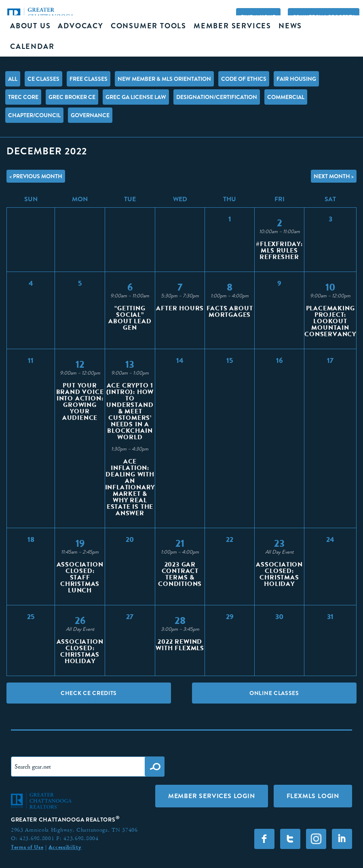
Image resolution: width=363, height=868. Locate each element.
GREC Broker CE (72, 97)
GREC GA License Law (136, 97)
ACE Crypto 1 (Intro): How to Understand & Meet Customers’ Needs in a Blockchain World (130, 411)
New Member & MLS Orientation (164, 79)
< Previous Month (36, 176)
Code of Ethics (244, 79)
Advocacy (80, 26)
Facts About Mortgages (230, 311)
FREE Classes (89, 79)
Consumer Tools (149, 26)
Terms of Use (27, 847)
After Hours (180, 308)
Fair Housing (296, 79)
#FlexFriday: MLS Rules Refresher (279, 250)
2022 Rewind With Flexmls (180, 645)
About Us (30, 26)
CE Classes (43, 79)
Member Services (232, 26)
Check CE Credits (89, 693)
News (290, 26)
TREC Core (23, 97)
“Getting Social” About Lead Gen (130, 318)
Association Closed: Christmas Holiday (279, 574)
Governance (90, 115)
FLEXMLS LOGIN (313, 796)
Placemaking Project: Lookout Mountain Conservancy (330, 321)
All (13, 79)
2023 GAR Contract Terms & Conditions (180, 574)
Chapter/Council (34, 115)
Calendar (32, 46)
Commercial (286, 97)
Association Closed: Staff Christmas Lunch (80, 577)
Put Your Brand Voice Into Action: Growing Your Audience (80, 401)
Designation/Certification (217, 97)
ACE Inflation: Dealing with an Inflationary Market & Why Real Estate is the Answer (130, 487)
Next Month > (334, 176)
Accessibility (65, 847)
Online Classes (274, 693)
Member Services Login (212, 796)
